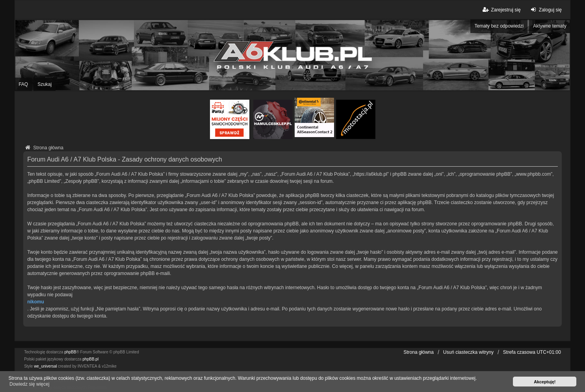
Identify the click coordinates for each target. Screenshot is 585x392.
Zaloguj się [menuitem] (545, 10)
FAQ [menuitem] (23, 84)
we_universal (45, 366)
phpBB (70, 352)
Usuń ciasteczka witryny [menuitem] (468, 352)
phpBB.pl (91, 359)
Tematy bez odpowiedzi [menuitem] (499, 26)
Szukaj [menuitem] (45, 84)
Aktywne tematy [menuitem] (550, 26)
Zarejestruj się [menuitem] (501, 10)
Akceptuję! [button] (545, 382)
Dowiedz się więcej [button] (29, 384)
